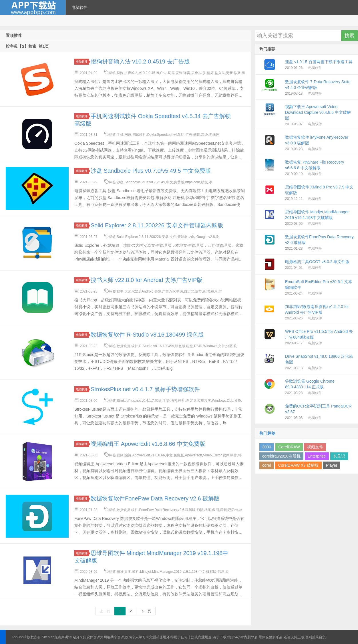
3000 (267, 447)
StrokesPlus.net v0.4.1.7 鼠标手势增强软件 (145, 389)
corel (266, 465)
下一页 (146, 611)
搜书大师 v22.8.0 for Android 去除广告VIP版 (147, 280)
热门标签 (267, 433)
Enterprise (317, 456)
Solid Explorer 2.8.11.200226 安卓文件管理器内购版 (157, 225)
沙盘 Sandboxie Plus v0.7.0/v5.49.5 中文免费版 (151, 171)
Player (332, 465)
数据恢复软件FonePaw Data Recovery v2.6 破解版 (155, 498)
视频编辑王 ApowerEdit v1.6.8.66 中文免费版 (148, 444)
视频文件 (315, 447)
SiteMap (48, 637)
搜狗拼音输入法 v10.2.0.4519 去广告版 (140, 61)
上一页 (105, 611)
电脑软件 (79, 7)
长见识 (339, 456)
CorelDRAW (289, 447)
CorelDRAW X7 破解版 (298, 465)
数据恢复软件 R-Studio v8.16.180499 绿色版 (147, 335)
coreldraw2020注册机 (281, 456)
